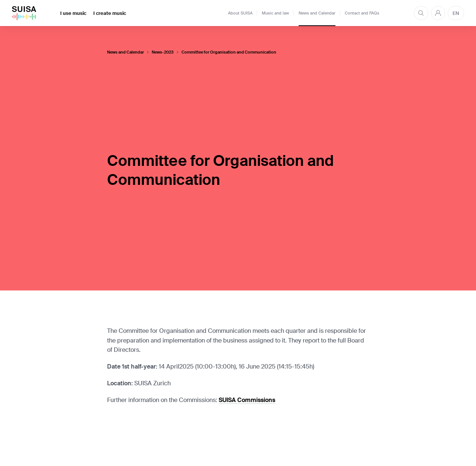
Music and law (275, 13)
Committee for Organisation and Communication (229, 52)
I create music (110, 13)
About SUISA (240, 13)
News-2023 (163, 52)
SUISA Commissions (247, 400)
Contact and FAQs (362, 13)
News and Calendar (317, 13)
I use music (73, 13)
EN (456, 13)
